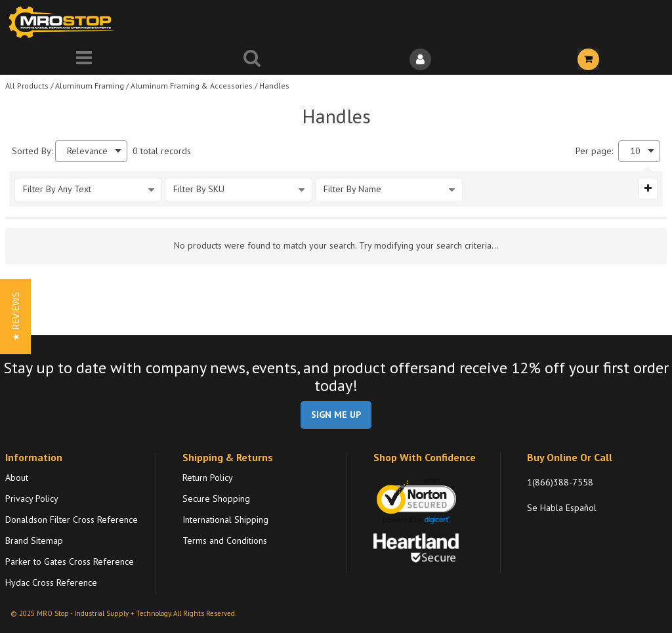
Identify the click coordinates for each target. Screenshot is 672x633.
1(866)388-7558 (560, 482)
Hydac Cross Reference (51, 582)
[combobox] (91, 151)
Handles (274, 86)
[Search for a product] (252, 59)
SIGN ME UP (336, 415)
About (17, 478)
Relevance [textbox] (87, 151)
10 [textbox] (635, 151)
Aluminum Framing (90, 86)
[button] (15, 316)
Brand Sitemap (34, 541)
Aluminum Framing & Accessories (192, 86)
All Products (27, 86)
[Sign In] (420, 59)
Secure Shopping (216, 499)
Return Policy (208, 478)
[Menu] (84, 59)
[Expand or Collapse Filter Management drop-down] (648, 188)
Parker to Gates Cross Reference (70, 562)
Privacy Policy (32, 499)
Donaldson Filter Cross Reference (72, 520)
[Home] (64, 22)
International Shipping (225, 520)
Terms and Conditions (225, 541)
